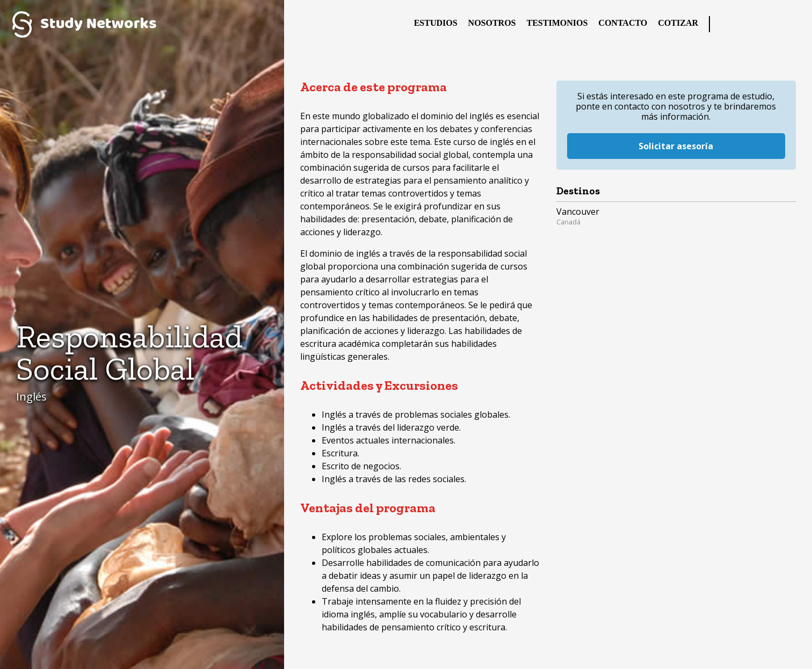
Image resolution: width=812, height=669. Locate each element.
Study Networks (84, 24)
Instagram (772, 24)
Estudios (436, 23)
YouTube (793, 24)
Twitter (750, 24)
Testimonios (557, 23)
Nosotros (492, 23)
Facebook (729, 24)
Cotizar (678, 23)
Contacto (623, 23)
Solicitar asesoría (676, 137)
